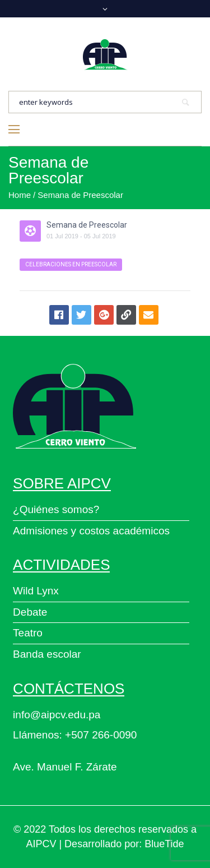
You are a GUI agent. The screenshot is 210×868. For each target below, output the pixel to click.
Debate (30, 612)
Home (20, 195)
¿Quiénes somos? (56, 509)
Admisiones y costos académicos (91, 531)
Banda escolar (47, 654)
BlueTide (164, 844)
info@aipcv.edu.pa (57, 715)
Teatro (28, 633)
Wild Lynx (36, 591)
